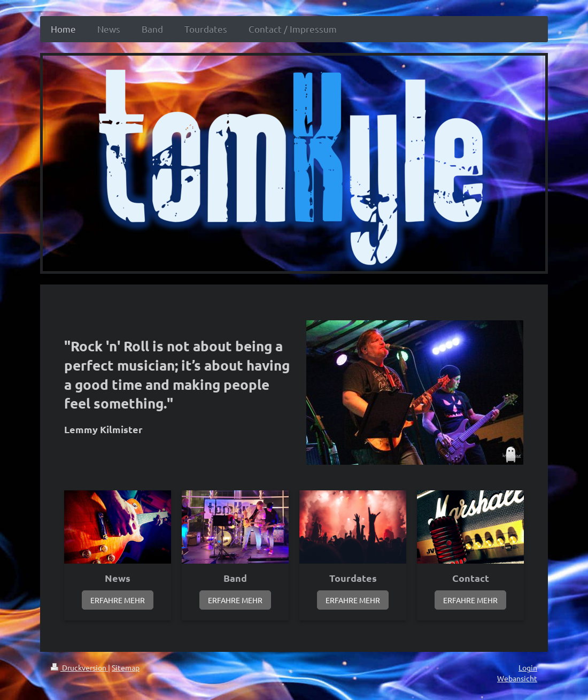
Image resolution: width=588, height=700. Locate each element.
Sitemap (126, 667)
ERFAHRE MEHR (118, 600)
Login (528, 667)
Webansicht (517, 678)
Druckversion (79, 667)
